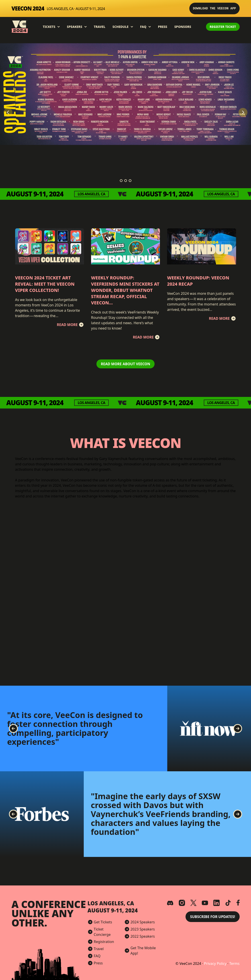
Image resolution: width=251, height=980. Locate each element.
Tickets (51, 27)
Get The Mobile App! (143, 951)
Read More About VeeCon (126, 364)
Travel (100, 27)
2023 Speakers (143, 929)
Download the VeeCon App (214, 8)
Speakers (77, 27)
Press (163, 27)
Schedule (123, 27)
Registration (104, 942)
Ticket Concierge (102, 932)
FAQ (145, 27)
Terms (234, 963)
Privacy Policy (216, 963)
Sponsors (183, 27)
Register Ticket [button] (223, 27)
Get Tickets (103, 922)
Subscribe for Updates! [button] (212, 917)
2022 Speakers (143, 936)
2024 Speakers (143, 922)
